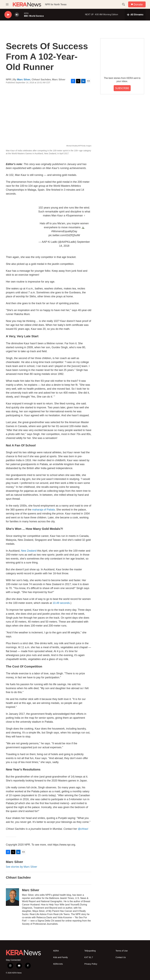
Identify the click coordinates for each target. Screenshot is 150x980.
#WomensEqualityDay (64, 231)
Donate (138, 4)
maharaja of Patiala (43, 510)
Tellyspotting (90, 951)
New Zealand (29, 551)
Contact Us (121, 957)
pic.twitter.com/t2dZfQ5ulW (64, 235)
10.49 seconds (61, 603)
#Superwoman (74, 216)
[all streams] (135, 15)
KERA (56, 951)
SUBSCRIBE (122, 88)
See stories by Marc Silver (22, 867)
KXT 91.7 (89, 957)
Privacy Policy (91, 964)
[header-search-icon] (123, 4)
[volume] (17, 15)
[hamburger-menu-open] (7, 4)
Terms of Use (122, 951)
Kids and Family (60, 957)
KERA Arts (58, 964)
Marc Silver (24, 80)
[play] (8, 15)
